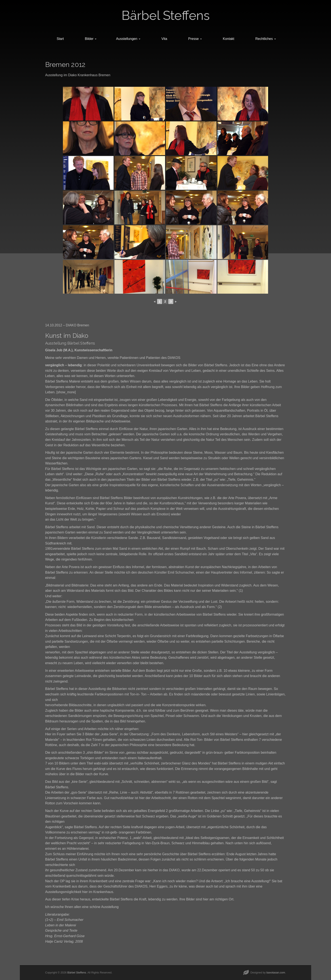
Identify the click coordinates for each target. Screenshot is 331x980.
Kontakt (229, 39)
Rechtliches (266, 39)
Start (60, 39)
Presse (195, 39)
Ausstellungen (128, 39)
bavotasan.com (276, 973)
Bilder (91, 39)
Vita (164, 39)
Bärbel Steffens (166, 15)
